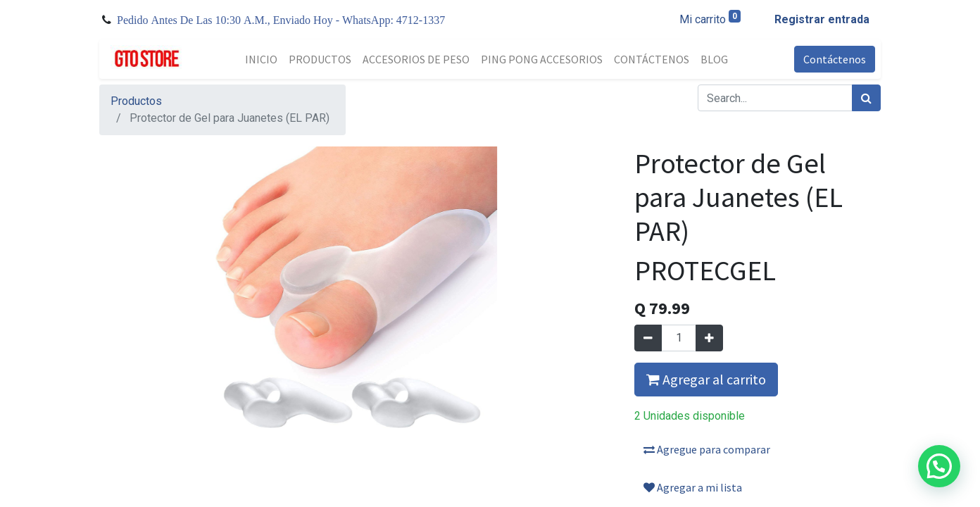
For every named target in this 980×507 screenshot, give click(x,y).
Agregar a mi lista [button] (693, 487)
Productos (136, 101)
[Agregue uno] (709, 338)
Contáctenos (835, 59)
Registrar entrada (822, 19)
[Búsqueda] (866, 98)
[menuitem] (261, 59)
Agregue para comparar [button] (707, 449)
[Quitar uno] (648, 338)
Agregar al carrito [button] (706, 379)
